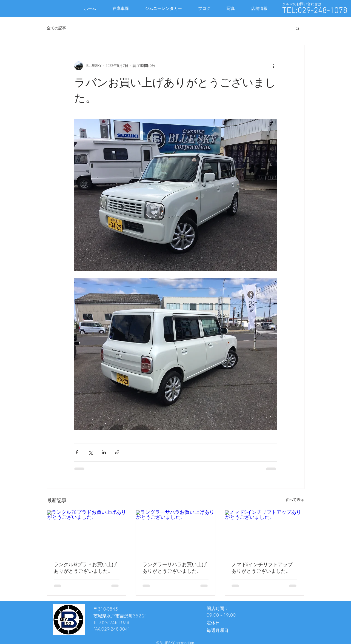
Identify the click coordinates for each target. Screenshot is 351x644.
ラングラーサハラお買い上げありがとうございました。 (175, 568)
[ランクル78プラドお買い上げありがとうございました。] (87, 532)
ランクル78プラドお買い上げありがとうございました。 (85, 568)
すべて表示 (295, 500)
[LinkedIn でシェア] (104, 452)
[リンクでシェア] (117, 452)
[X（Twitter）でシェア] (90, 452)
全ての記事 (56, 28)
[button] (297, 28)
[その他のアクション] (274, 66)
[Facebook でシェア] (77, 452)
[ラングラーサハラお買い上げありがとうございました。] (176, 532)
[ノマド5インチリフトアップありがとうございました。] (265, 532)
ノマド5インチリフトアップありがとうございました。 (262, 568)
